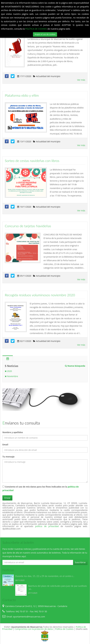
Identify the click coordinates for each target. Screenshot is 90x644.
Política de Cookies (64, 629)
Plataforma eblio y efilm (22, 95)
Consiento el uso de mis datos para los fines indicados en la (41, 489)
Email (5, 445)
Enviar (7, 498)
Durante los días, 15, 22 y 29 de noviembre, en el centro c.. (45, 576)
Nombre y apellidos (13, 432)
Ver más (81, 80)
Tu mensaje (8, 457)
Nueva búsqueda (75, 366)
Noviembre (11, 376)
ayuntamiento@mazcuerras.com (29, 617)
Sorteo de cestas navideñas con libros (32, 161)
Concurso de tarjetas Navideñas (28, 226)
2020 (8, 371)
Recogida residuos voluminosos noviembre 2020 (40, 295)
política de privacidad (48, 526)
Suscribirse (80, 562)
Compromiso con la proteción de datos (34, 629)
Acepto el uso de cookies (45, 34)
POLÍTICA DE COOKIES (36, 29)
